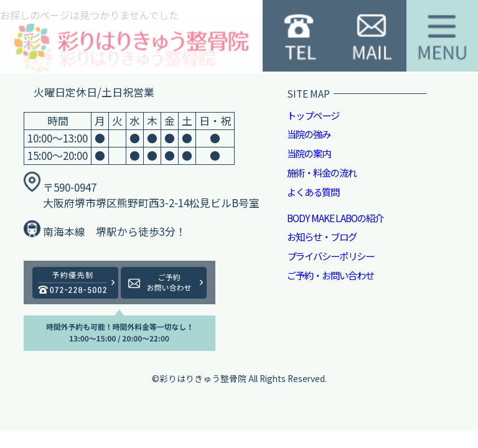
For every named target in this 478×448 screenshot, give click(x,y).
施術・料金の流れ (322, 172)
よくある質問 (313, 192)
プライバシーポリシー (330, 256)
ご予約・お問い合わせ (330, 275)
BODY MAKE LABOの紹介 (335, 218)
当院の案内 (309, 153)
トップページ (313, 115)
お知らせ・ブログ (322, 236)
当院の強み (309, 134)
